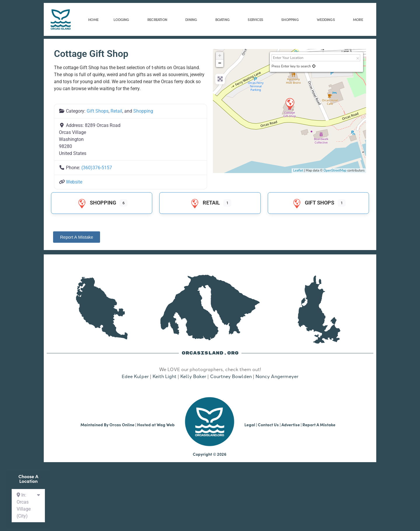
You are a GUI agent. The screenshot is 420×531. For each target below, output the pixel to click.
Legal (250, 425)
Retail (116, 111)
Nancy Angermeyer (277, 376)
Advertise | (292, 425)
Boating (224, 20)
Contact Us (268, 425)
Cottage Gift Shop (91, 54)
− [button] (220, 63)
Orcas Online (122, 425)
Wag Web (166, 425)
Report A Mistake (319, 425)
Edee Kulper (135, 376)
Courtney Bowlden (231, 376)
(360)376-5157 (97, 168)
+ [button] (220, 56)
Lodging (123, 20)
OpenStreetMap (335, 171)
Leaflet (298, 171)
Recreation (159, 20)
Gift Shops (98, 111)
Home (93, 19)
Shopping (291, 20)
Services (257, 20)
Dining (192, 20)
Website (74, 182)
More (359, 20)
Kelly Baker (193, 376)
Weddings (327, 20)
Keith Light (164, 376)
